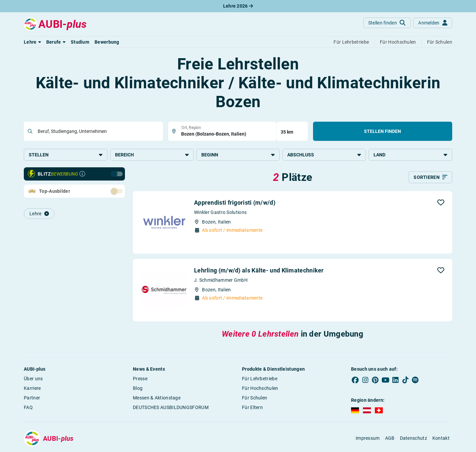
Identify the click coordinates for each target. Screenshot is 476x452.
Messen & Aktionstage (157, 398)
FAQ (28, 407)
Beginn (238, 155)
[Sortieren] (430, 177)
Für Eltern (252, 407)
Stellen (66, 155)
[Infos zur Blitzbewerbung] (82, 174)
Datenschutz (414, 438)
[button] (32, 42)
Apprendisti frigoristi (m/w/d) (235, 203)
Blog (138, 388)
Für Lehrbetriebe (260, 379)
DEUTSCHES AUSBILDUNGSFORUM (171, 407)
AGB (390, 438)
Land (410, 155)
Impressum (368, 438)
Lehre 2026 (238, 6)
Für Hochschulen (260, 388)
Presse (140, 379)
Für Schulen (255, 398)
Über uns (33, 379)
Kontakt (441, 438)
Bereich (152, 155)
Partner (32, 398)
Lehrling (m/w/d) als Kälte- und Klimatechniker (259, 270)
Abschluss (324, 155)
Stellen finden (382, 131)
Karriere (32, 388)
